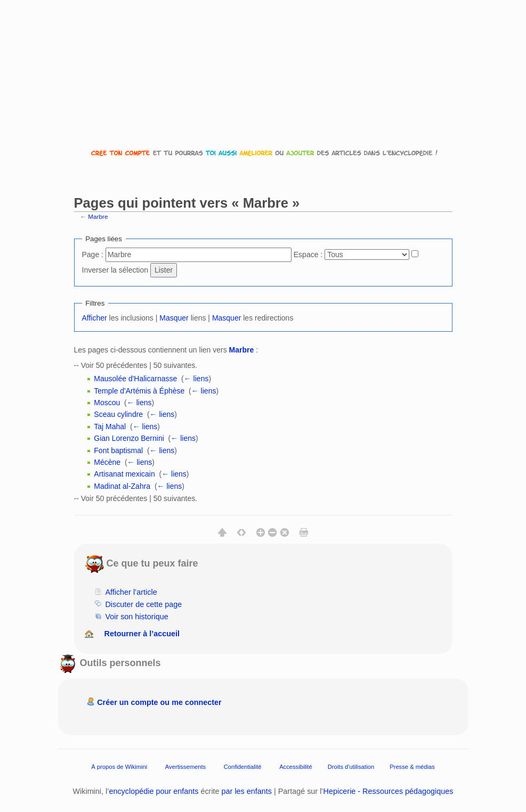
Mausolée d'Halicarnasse (135, 379)
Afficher (95, 318)
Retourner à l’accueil (142, 634)
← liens (196, 379)
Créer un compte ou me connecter (159, 702)
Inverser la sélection (115, 270)
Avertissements (185, 767)
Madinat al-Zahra (122, 486)
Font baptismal (118, 450)
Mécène (107, 462)
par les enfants (247, 791)
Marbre (98, 216)
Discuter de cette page (143, 604)
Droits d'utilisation (351, 767)
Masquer (174, 318)
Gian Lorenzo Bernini (129, 438)
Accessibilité (296, 767)
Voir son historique (136, 617)
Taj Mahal (110, 426)
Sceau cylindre (118, 414)
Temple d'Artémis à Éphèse (139, 391)
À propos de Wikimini (119, 767)
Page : (93, 255)
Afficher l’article (131, 592)
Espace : (308, 255)
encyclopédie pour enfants (153, 791)
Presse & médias (412, 767)
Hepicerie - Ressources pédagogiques (389, 791)
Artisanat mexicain (124, 474)
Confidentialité (243, 767)
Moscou (107, 403)
